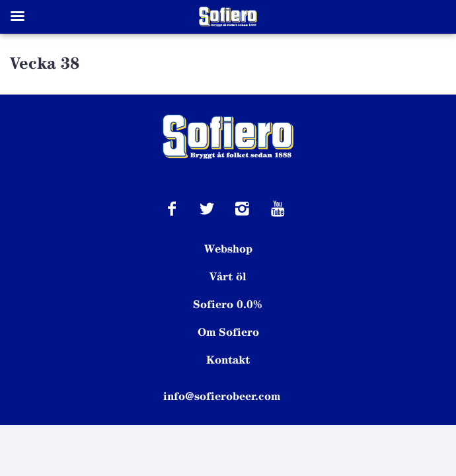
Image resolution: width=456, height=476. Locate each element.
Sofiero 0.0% (228, 304)
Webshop (228, 249)
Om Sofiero (228, 332)
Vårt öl (228, 276)
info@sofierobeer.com (222, 396)
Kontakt (228, 360)
